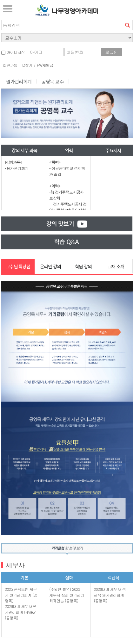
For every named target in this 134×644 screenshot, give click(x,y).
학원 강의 (83, 266)
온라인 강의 (50, 266)
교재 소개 (116, 266)
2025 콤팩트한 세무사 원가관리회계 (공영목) (21, 595)
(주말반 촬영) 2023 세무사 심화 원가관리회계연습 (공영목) (67, 595)
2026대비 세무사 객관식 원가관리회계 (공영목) (110, 595)
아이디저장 (13, 52)
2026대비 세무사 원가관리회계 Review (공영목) (21, 612)
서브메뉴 (8, 9)
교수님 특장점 (18, 266)
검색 (128, 25)
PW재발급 (45, 65)
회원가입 (10, 65)
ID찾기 (27, 65)
